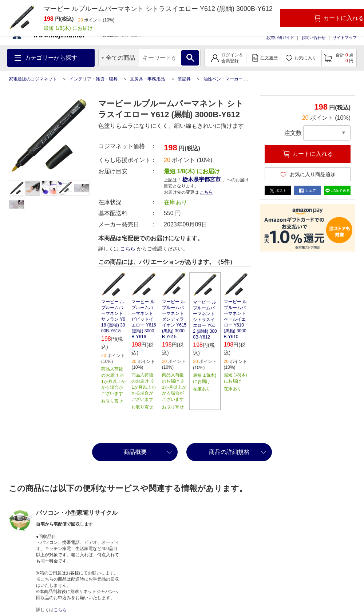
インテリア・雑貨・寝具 (94, 79)
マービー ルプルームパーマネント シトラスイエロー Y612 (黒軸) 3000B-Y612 (205, 320)
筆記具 (184, 79)
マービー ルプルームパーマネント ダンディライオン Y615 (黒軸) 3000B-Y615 (174, 319)
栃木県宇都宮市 (202, 179)
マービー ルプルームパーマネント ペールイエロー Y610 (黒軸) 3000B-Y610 (235, 319)
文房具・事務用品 (147, 79)
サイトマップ (345, 37)
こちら (206, 192)
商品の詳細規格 (229, 452)
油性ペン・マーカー (223, 79)
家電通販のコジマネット (33, 79)
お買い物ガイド (280, 37)
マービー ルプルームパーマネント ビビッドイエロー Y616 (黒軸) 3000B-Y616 (144, 319)
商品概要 (135, 452)
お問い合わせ (313, 37)
